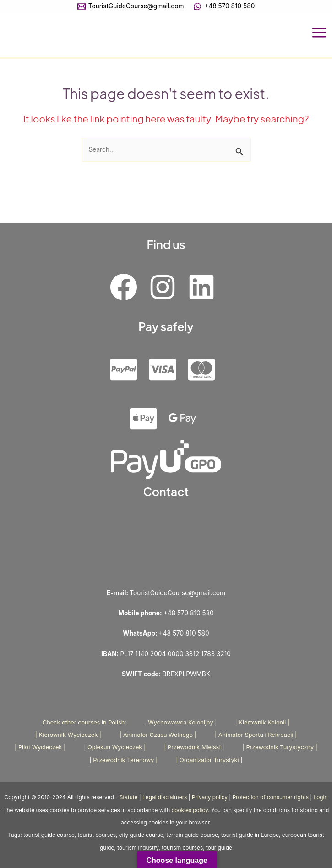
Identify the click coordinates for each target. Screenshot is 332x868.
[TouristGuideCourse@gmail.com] (131, 6)
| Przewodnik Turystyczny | (280, 747)
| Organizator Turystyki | (209, 760)
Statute (129, 797)
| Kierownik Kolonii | (262, 722)
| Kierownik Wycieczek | (68, 735)
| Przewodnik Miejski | (194, 747)
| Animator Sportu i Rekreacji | (256, 735)
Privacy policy (210, 797)
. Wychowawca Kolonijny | (181, 722)
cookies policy (190, 810)
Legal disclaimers (165, 797)
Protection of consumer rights (271, 797)
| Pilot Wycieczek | (40, 747)
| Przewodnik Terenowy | (123, 760)
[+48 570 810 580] (224, 6)
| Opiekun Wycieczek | (115, 747)
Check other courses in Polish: (84, 722)
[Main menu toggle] (319, 33)
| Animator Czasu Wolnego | (158, 735)
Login (321, 797)
